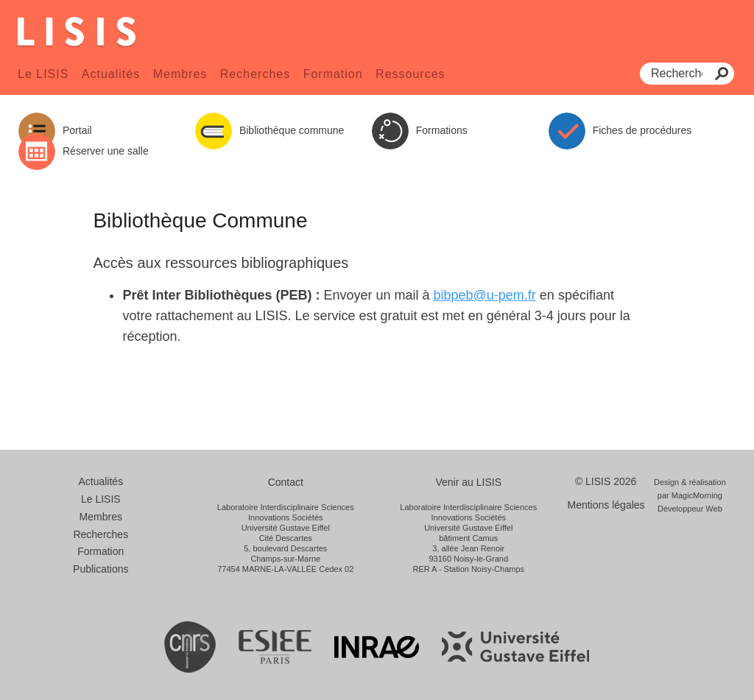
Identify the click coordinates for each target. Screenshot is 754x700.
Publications (101, 569)
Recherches (255, 74)
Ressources (410, 74)
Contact (286, 482)
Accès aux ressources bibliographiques (221, 263)
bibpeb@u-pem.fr (485, 295)
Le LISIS (43, 74)
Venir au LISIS (468, 482)
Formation (333, 74)
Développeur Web (690, 509)
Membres (180, 74)
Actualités (111, 74)
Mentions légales (606, 505)
